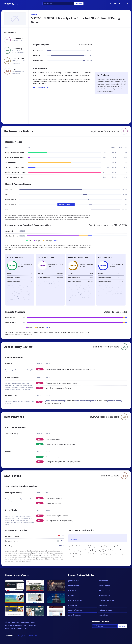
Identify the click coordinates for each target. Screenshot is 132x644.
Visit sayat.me (41, 88)
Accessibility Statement (14, 625)
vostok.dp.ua (103, 615)
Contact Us (25, 622)
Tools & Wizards (115, 4)
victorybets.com (104, 595)
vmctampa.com (104, 590)
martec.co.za (103, 581)
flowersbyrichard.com (106, 600)
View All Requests (66, 205)
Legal (33, 622)
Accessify (11, 4)
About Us (126, 4)
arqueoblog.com (104, 586)
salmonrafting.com (75, 610)
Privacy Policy (10, 628)
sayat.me (35, 15)
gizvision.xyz (73, 590)
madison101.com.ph (106, 610)
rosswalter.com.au (75, 615)
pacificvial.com (74, 581)
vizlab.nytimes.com (75, 600)
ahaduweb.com (74, 586)
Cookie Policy (22, 628)
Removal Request (30, 625)
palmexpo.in (103, 605)
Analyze (79, 4)
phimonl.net (73, 605)
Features (15, 622)
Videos (8, 622)
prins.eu (71, 595)
